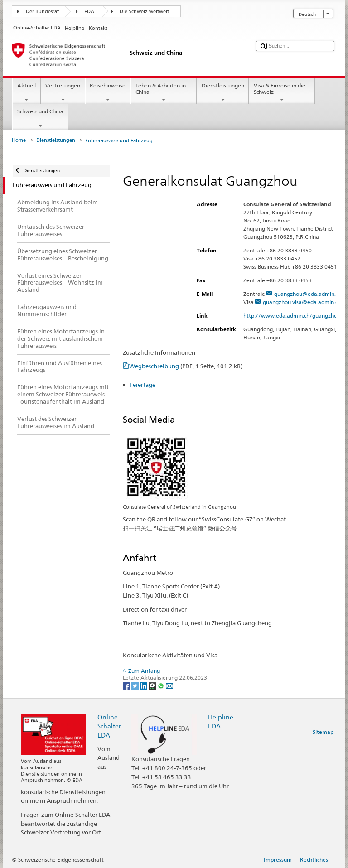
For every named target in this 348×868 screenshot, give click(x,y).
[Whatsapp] (162, 685)
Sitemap (323, 732)
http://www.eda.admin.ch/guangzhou (296, 316)
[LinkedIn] (144, 685)
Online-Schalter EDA (109, 726)
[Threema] (153, 685)
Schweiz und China (40, 119)
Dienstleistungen (223, 93)
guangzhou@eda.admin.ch (308, 294)
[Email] (169, 685)
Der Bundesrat (42, 12)
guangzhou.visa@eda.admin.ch (302, 302)
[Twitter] (136, 685)
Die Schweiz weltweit (144, 12)
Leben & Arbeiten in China (164, 93)
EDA (89, 12)
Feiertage (143, 385)
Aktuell (26, 93)
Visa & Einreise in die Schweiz (282, 93)
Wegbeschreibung (186, 366)
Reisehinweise (108, 93)
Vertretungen (63, 93)
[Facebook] (127, 685)
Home (19, 140)
